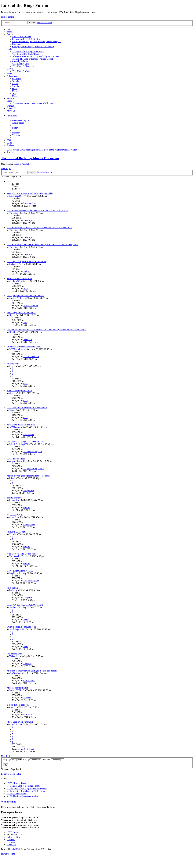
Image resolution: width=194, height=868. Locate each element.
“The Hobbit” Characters (23, 66)
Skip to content (8, 17)
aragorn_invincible (18, 461)
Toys (14, 93)
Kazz (12, 315)
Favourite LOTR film (16, 532)
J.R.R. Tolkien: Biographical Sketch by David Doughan (37, 42)
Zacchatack (14, 556)
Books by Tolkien (20, 61)
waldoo (13, 607)
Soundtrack (17, 81)
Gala (25, 383)
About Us (11, 111)
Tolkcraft (13, 656)
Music (15, 91)
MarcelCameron (31, 305)
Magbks (13, 573)
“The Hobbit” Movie (21, 71)
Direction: (53, 760)
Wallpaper (17, 79)
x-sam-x (17, 164)
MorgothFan (29, 491)
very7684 (27, 715)
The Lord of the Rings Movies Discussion (30, 158)
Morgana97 (28, 598)
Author (10, 34)
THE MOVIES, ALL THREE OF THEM (25, 605)
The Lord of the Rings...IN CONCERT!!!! (25, 442)
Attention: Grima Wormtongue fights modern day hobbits (32, 671)
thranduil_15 (15, 724)
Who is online (9, 802)
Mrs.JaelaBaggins (31, 581)
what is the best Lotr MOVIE (19, 279)
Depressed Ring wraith (33, 469)
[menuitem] (20, 120)
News (9, 32)
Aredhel (25, 164)
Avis (25, 322)
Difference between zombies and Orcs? (24, 347)
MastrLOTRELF (17, 298)
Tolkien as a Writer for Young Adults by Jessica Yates (36, 56)
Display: (13, 760)
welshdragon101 (17, 629)
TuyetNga (14, 213)
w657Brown (15, 427)
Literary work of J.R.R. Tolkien (26, 39)
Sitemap (10, 106)
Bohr (26, 288)
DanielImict (29, 749)
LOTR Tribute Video (16, 459)
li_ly (11, 366)
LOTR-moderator (17, 349)
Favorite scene (13, 364)
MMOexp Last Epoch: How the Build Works (26, 262)
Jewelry (16, 84)
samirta (27, 508)
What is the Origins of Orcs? (19, 391)
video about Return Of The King (21, 425)
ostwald (13, 707)
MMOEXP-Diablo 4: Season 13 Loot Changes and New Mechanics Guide (39, 227)
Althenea (27, 698)
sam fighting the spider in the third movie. (25, 296)
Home (9, 29)
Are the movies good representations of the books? (29, 476)
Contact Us (12, 108)
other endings (13, 588)
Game (9, 101)
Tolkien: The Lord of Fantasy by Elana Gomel (32, 59)
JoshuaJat (28, 340)
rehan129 (13, 517)
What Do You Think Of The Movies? (23, 554)
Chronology (17, 44)
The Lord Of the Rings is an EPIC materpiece (27, 408)
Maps (15, 96)
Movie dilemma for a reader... (20, 571)
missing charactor (14, 498)
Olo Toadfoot (15, 673)
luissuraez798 (15, 196)
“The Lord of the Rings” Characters (28, 51)
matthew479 (15, 281)
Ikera (12, 410)
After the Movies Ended (17, 688)
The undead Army (15, 654)
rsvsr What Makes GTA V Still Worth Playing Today (30, 193)
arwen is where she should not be (21, 627)
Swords (15, 86)
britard (12, 478)
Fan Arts (10, 98)
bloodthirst (14, 500)
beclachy (13, 590)
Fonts (15, 89)
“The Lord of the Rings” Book (26, 54)
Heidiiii (13, 332)
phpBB (15, 849)
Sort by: (32, 760)
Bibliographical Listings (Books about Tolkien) (33, 46)
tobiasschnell (29, 525)
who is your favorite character (20, 722)
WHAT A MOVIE (15, 515)
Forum (10, 74)
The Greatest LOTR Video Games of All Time (32, 103)
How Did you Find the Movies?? (21, 313)
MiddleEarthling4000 (19, 444)
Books (9, 49)
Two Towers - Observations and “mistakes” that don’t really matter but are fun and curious (46, 330)
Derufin (13, 534)
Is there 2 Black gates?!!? (18, 705)
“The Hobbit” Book (21, 64)
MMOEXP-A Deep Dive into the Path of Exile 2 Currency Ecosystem (37, 210)
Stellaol (13, 264)
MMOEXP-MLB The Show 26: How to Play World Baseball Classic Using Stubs (42, 244)
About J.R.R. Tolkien (21, 37)
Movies (10, 69)
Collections (12, 76)
